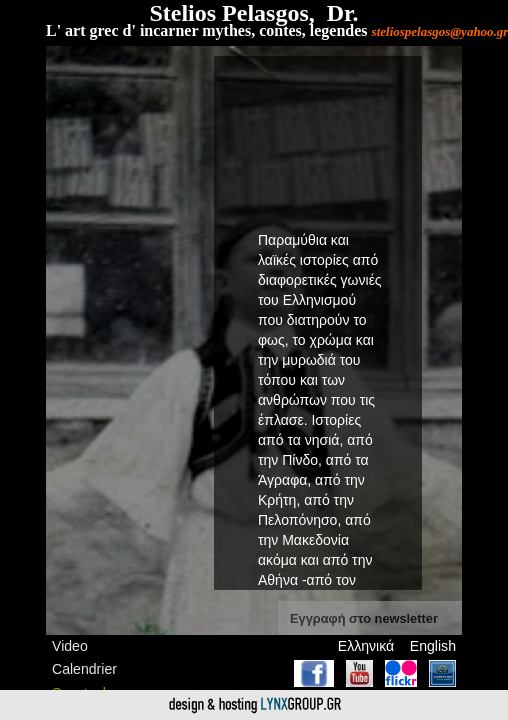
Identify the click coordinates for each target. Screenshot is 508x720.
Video (70, 646)
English (433, 646)
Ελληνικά (366, 646)
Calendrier (84, 669)
